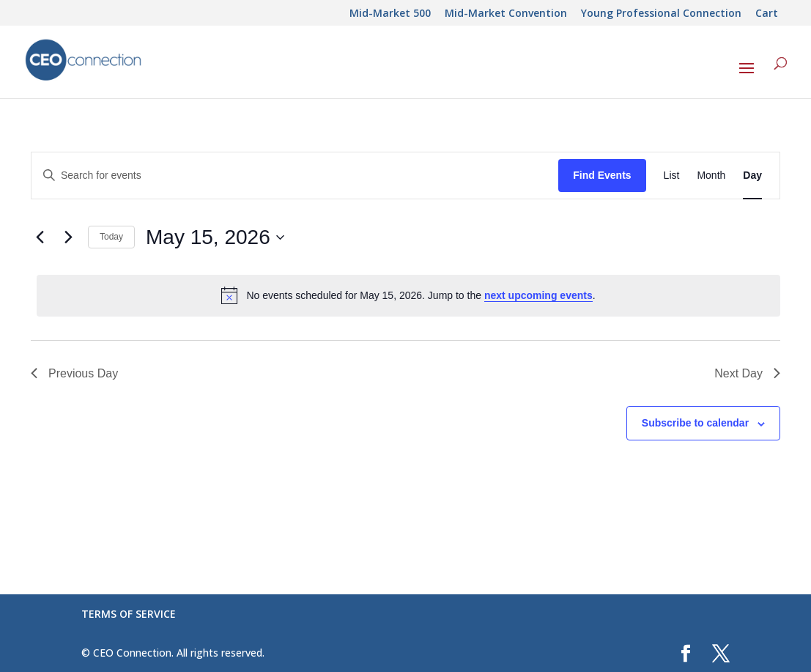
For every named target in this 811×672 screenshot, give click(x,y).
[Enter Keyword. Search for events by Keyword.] (295, 176)
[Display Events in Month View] (711, 176)
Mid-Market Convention (506, 14)
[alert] (408, 295)
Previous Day (74, 373)
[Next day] (68, 237)
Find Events (602, 175)
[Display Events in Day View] (752, 176)
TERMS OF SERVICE (129, 614)
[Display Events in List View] (672, 176)
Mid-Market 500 (390, 14)
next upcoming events (538, 295)
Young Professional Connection (661, 14)
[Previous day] (40, 237)
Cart (767, 14)
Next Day (747, 373)
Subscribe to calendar (695, 423)
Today (111, 237)
